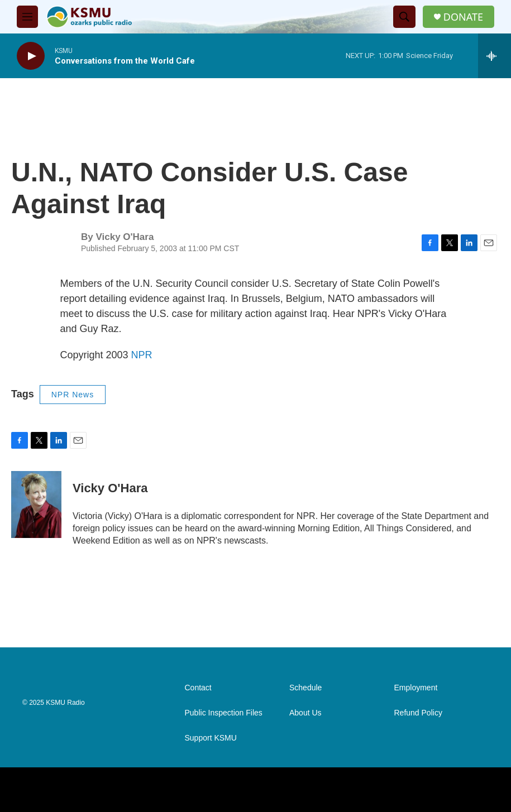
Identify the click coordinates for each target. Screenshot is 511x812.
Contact (198, 688)
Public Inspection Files (224, 713)
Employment (416, 688)
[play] (31, 56)
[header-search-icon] (404, 17)
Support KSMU (211, 738)
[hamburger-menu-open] (27, 17)
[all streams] (495, 56)
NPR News (73, 395)
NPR (142, 355)
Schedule (305, 688)
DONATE (463, 17)
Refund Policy (418, 713)
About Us (305, 713)
